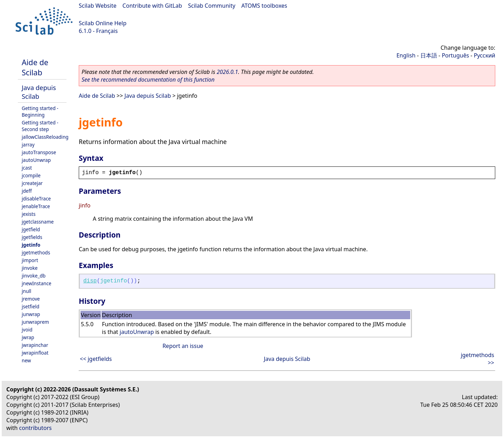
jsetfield (30, 306)
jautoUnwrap (36, 160)
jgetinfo (31, 245)
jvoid (27, 330)
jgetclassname (38, 222)
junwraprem (35, 322)
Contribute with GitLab (152, 6)
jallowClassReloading (45, 137)
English (406, 55)
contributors (36, 428)
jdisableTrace (36, 199)
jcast (27, 168)
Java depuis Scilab (39, 92)
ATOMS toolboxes (264, 6)
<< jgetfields (96, 359)
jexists (29, 214)
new (26, 360)
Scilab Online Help (103, 23)
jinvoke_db (34, 276)
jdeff (27, 191)
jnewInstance (37, 283)
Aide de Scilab (35, 67)
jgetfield (31, 229)
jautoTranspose (39, 152)
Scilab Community (212, 6)
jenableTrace (36, 206)
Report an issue (183, 346)
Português (455, 55)
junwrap (31, 314)
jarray (28, 145)
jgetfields (32, 237)
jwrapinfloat (35, 353)
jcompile (31, 175)
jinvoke (30, 268)
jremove (31, 299)
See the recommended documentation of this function (148, 80)
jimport (30, 260)
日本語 (429, 55)
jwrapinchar (35, 345)
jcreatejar (32, 183)
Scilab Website (98, 6)
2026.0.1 (227, 72)
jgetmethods (36, 252)
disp (90, 281)
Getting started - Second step (40, 126)
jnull (26, 291)
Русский (485, 55)
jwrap (28, 337)
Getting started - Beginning (40, 111)
